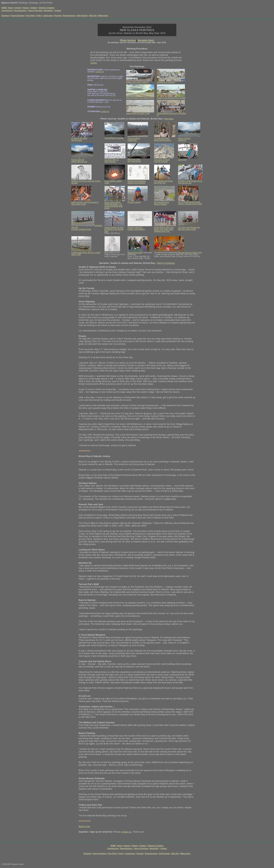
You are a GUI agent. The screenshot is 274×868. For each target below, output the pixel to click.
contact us (126, 832)
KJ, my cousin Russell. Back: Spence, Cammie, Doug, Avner (190, 203)
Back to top (84, 826)
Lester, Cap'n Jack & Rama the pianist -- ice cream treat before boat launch (114, 205)
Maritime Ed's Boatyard (166, 82)
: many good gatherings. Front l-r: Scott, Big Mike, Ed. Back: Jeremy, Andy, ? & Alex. (140, 255)
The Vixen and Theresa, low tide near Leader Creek (189, 228)
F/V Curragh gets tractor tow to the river (163, 182)
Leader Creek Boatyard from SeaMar (171, 98)
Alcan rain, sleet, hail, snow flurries (134, 160)
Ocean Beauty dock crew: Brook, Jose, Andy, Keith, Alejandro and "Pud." (164, 229)
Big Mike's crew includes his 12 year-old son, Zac (190, 182)
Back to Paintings (166, 263)
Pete (106, 253)
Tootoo (94, 63)
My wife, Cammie (134, 202)
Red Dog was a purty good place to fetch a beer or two (85, 203)
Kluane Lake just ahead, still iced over (79, 161)
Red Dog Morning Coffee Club (189, 253)
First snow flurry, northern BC (134, 139)
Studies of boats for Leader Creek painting (136, 228)
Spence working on (112, 227)
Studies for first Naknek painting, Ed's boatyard (137, 182)
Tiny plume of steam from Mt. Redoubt (162, 161)
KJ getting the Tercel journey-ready (79, 139)
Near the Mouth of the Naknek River (114, 229)
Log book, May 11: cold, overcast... (112, 161)
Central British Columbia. (114, 138)
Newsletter (48, 11)
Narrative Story (146, 40)
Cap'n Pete (182, 160)
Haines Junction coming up (184, 139)
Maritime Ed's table (135, 253)
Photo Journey (128, 40)
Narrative (169, 119)
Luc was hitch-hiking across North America (163, 139)
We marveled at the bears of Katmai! (162, 203)
